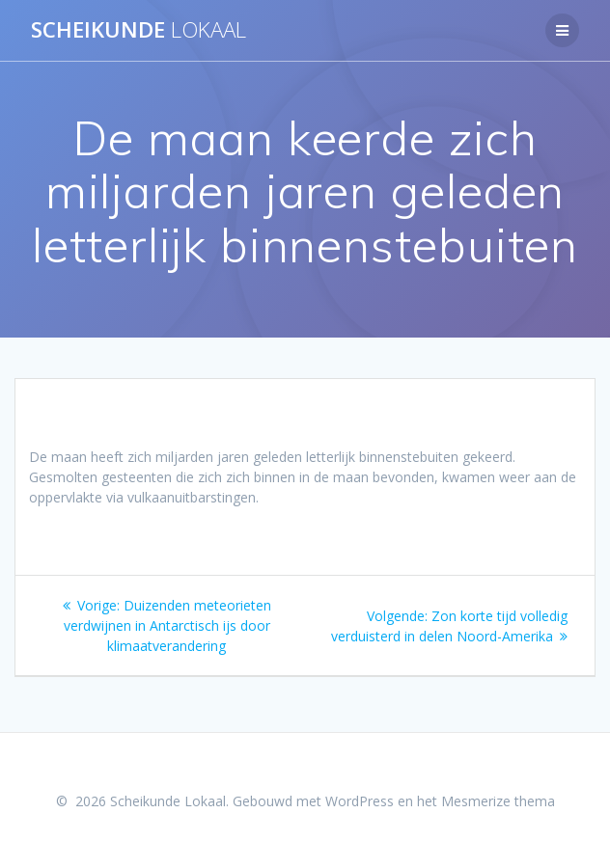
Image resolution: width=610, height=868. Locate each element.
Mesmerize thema (498, 801)
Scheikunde (139, 30)
